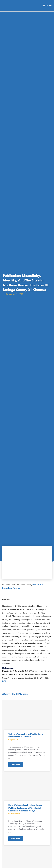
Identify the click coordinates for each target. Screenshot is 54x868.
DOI (4, 681)
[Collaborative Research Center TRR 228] (11, 6)
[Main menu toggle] (47, 6)
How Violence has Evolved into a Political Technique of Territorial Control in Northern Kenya (25, 808)
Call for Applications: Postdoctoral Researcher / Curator (26, 735)
